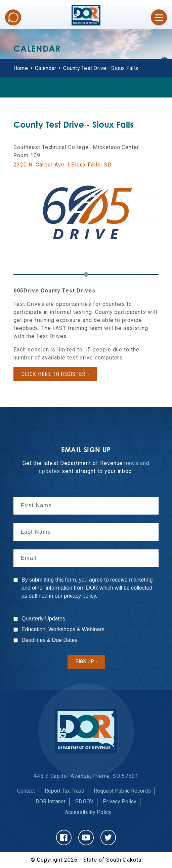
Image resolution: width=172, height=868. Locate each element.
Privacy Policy (120, 802)
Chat (13, 17)
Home (21, 68)
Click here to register (53, 374)
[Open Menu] (159, 17)
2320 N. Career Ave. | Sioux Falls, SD (62, 165)
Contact (26, 791)
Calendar (46, 68)
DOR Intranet (51, 802)
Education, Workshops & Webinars (63, 629)
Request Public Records (122, 791)
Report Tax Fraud (64, 791)
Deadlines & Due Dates (49, 640)
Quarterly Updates (43, 619)
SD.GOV (84, 802)
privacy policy (80, 596)
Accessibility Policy (88, 812)
